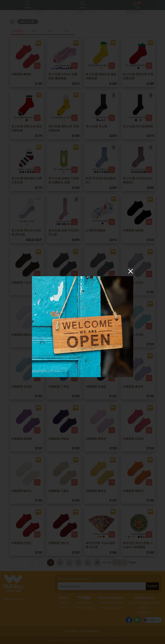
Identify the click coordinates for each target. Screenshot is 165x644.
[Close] (131, 271)
